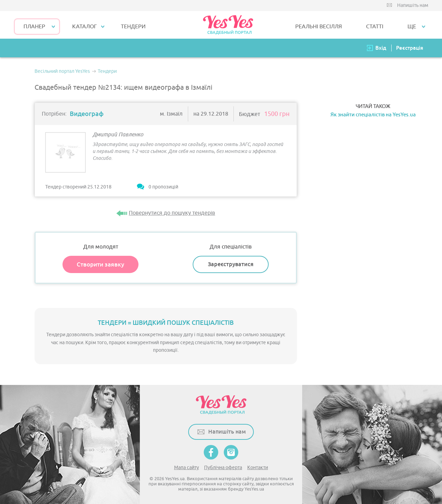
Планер (34, 27)
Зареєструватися (231, 264)
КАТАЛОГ (84, 27)
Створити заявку (100, 264)
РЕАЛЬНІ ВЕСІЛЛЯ (319, 27)
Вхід (381, 48)
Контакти (258, 468)
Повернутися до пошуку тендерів (172, 213)
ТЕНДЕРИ (133, 27)
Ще (412, 27)
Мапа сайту (186, 468)
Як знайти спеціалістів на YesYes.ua (373, 115)
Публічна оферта (223, 468)
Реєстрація (410, 48)
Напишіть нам (413, 5)
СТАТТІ (375, 27)
